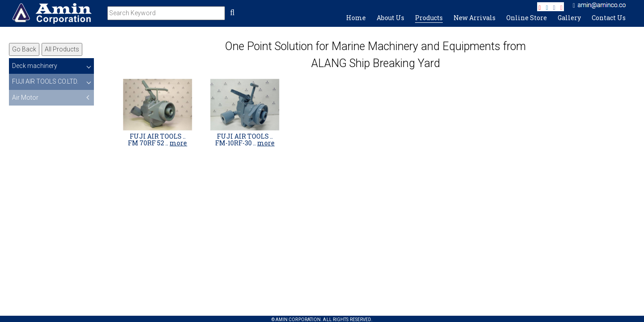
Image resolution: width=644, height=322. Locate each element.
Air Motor (25, 97)
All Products (62, 49)
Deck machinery (35, 66)
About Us (390, 18)
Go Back (24, 49)
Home (356, 18)
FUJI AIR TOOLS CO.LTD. (45, 81)
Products (429, 18)
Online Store (527, 18)
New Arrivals (475, 18)
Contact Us (609, 18)
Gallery (569, 18)
